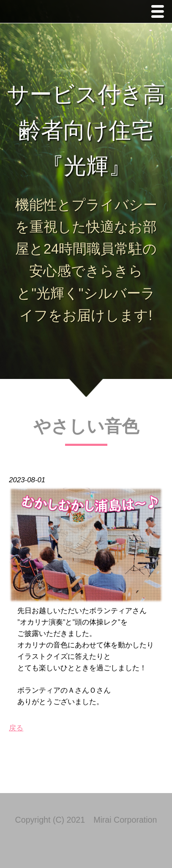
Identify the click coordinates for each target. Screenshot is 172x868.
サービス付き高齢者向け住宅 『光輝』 (86, 130)
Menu (160, 12)
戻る (16, 728)
